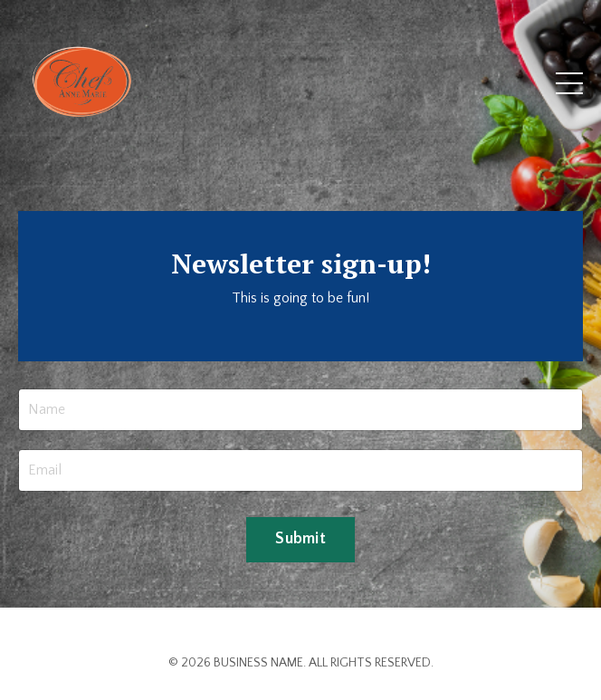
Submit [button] (300, 539)
